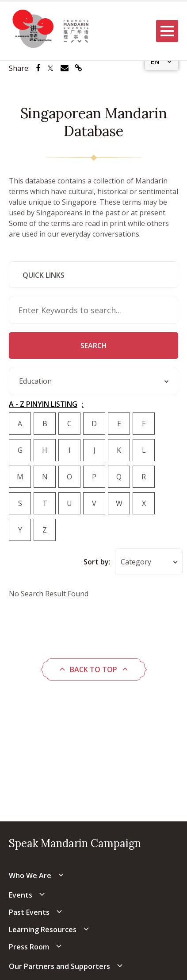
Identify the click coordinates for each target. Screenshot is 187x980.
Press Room (29, 947)
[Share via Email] (65, 68)
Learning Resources (43, 929)
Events (21, 895)
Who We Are (30, 875)
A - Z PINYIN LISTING (43, 404)
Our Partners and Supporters (59, 966)
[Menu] (167, 31)
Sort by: (97, 562)
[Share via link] (78, 68)
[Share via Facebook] (38, 68)
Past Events (29, 912)
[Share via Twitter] (50, 68)
